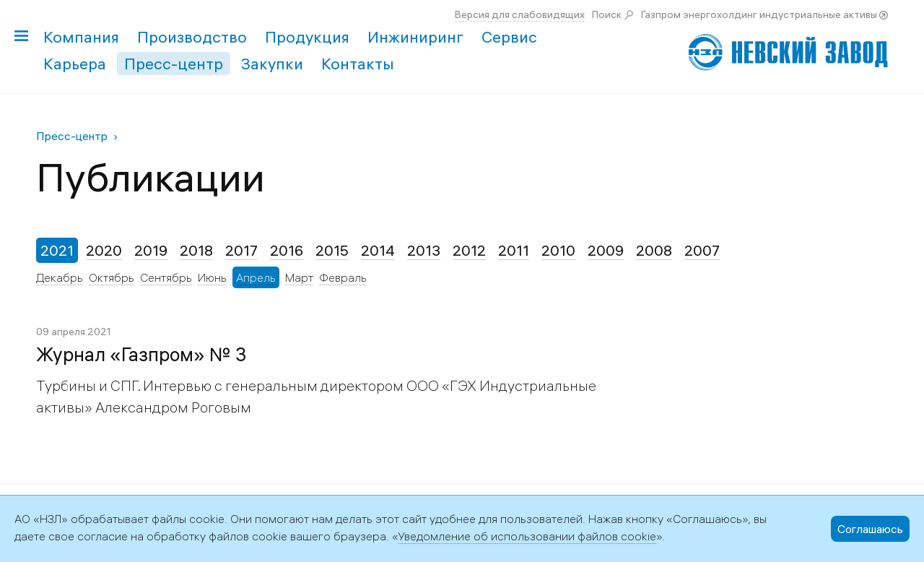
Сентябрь (166, 277)
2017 (241, 250)
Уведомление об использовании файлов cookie (527, 536)
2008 (654, 250)
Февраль (343, 277)
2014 (378, 250)
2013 (424, 250)
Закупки (272, 64)
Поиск (607, 14)
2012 (469, 250)
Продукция (307, 37)
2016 (287, 250)
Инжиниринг (415, 37)
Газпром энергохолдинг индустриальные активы (759, 14)
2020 (104, 250)
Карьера (75, 64)
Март (299, 277)
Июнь (212, 277)
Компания (81, 37)
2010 (558, 250)
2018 (196, 250)
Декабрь (60, 277)
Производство (192, 37)
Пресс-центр (174, 64)
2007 (702, 250)
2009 (606, 250)
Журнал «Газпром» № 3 (141, 355)
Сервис (509, 37)
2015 (332, 250)
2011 (514, 250)
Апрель (256, 277)
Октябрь (112, 277)
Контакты (358, 64)
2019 (151, 250)
